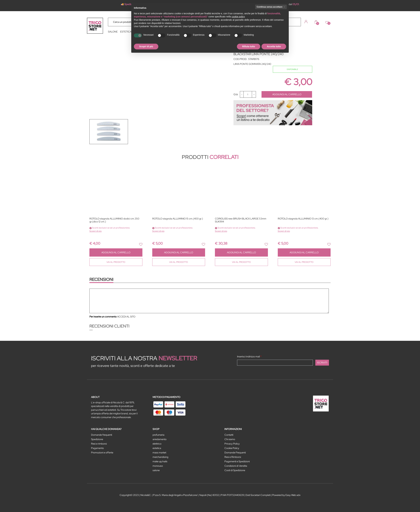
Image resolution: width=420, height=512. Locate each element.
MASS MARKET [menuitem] (159, 453)
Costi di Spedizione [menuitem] (235, 470)
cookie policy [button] (238, 17)
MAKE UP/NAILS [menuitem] (160, 461)
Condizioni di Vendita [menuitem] (236, 466)
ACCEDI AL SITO (126, 317)
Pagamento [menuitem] (97, 448)
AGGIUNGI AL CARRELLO (287, 94)
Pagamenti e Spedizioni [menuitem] (237, 461)
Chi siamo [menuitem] (230, 439)
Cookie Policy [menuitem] (232, 448)
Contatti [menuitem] (229, 435)
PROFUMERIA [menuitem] (158, 435)
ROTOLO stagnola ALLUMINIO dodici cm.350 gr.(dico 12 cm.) (114, 220)
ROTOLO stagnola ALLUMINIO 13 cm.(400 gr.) (303, 219)
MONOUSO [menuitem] (158, 466)
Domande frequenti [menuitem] (102, 435)
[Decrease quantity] (242, 94)
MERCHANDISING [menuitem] (160, 457)
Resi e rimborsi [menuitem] (99, 444)
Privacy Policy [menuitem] (232, 444)
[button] (296, 22)
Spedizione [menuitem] (97, 439)
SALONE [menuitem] (113, 32)
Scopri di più (95, 231)
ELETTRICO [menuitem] (157, 444)
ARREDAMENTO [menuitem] (160, 439)
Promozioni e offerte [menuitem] (102, 453)
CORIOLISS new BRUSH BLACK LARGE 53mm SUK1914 (241, 220)
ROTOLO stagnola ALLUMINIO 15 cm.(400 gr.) (178, 219)
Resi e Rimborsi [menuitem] (233, 457)
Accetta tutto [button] (274, 46)
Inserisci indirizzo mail (249, 357)
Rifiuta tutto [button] (249, 46)
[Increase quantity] (254, 94)
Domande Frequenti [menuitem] (235, 453)
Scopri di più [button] (146, 46)
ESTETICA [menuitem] (126, 32)
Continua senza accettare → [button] (271, 7)
